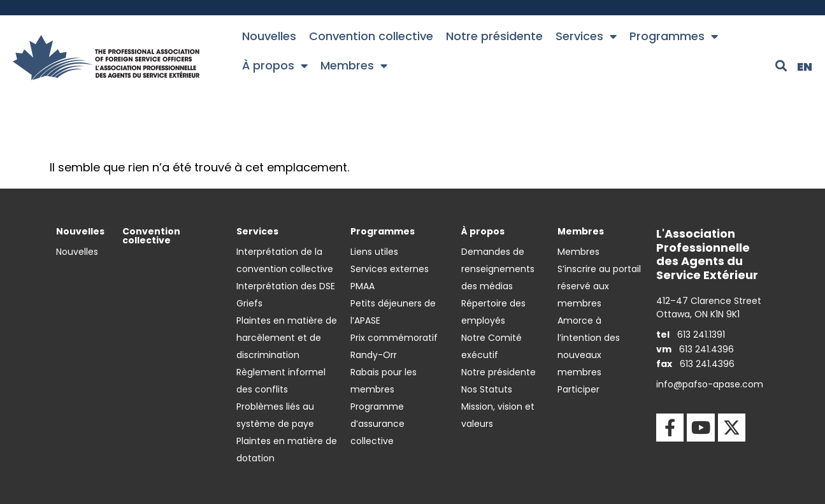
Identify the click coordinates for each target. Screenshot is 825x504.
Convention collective (371, 36)
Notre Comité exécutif (491, 346)
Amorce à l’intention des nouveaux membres (589, 346)
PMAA (362, 286)
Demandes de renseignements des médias (498, 269)
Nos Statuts (487, 389)
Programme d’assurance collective (377, 424)
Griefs (249, 303)
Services (586, 36)
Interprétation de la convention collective (285, 260)
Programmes (674, 36)
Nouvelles (269, 36)
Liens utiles (374, 252)
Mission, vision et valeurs (498, 415)
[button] (781, 66)
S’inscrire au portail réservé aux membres (599, 286)
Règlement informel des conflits (281, 381)
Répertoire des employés (493, 312)
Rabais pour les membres (384, 381)
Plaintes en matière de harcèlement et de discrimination (287, 338)
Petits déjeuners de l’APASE (393, 312)
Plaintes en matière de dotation (287, 450)
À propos (275, 66)
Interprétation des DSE (286, 286)
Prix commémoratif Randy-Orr (394, 346)
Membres (354, 66)
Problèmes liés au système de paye (275, 415)
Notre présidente (494, 36)
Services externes (390, 269)
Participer (578, 389)
